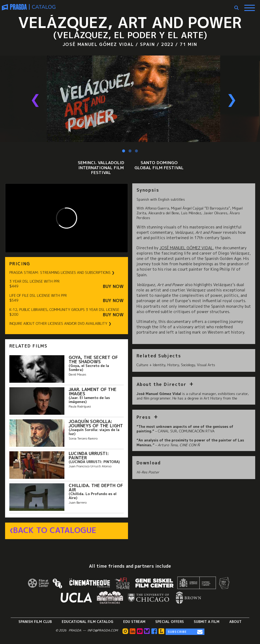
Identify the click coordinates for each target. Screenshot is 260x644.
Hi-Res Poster (148, 472)
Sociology (188, 365)
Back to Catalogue (55, 530)
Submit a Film (207, 622)
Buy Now (113, 287)
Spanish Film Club (35, 622)
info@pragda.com (103, 630)
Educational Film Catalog (88, 622)
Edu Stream (134, 622)
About (235, 622)
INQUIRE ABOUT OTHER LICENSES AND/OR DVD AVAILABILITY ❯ (60, 324)
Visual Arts (206, 365)
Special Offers (170, 622)
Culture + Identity (151, 365)
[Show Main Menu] (250, 6)
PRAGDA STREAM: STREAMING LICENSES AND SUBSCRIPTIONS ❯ (62, 273)
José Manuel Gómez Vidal (186, 248)
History (173, 365)
